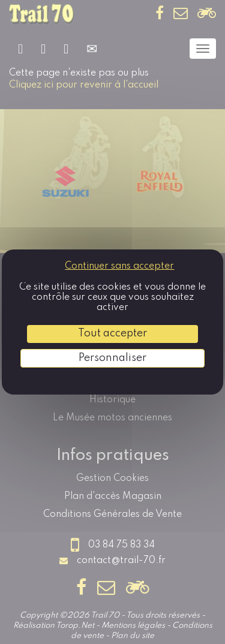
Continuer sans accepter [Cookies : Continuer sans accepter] (119, 266)
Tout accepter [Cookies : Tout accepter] (112, 333)
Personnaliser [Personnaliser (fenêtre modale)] (112, 358)
